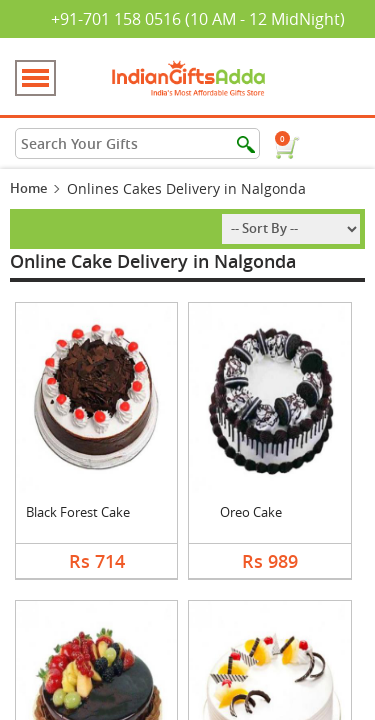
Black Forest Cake (78, 512)
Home (28, 188)
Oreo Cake (251, 512)
